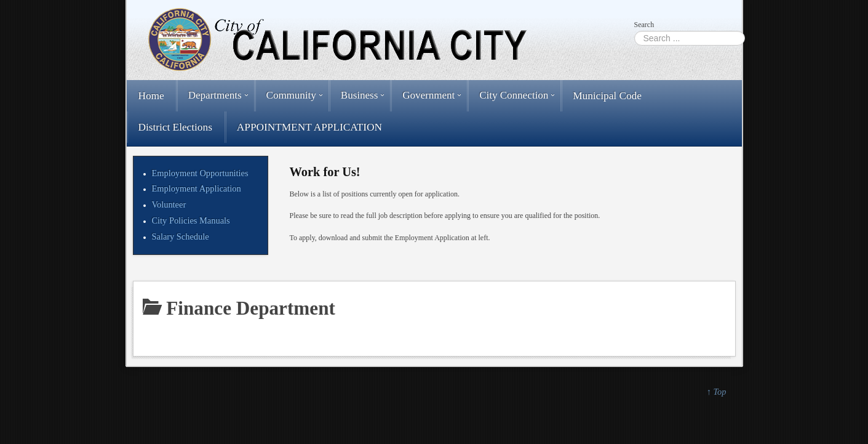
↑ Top (717, 392)
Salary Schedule (181, 236)
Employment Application (197, 188)
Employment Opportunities (200, 173)
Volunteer (169, 204)
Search (644, 25)
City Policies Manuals (191, 220)
